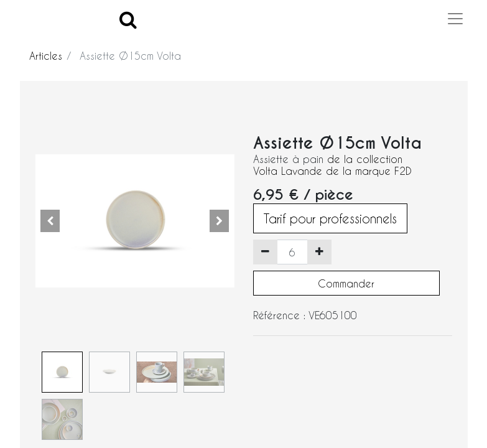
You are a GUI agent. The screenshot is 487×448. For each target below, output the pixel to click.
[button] (50, 221)
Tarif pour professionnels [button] (330, 218)
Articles (46, 56)
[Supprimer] (265, 252)
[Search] (128, 19)
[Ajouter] (319, 252)
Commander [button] (346, 283)
